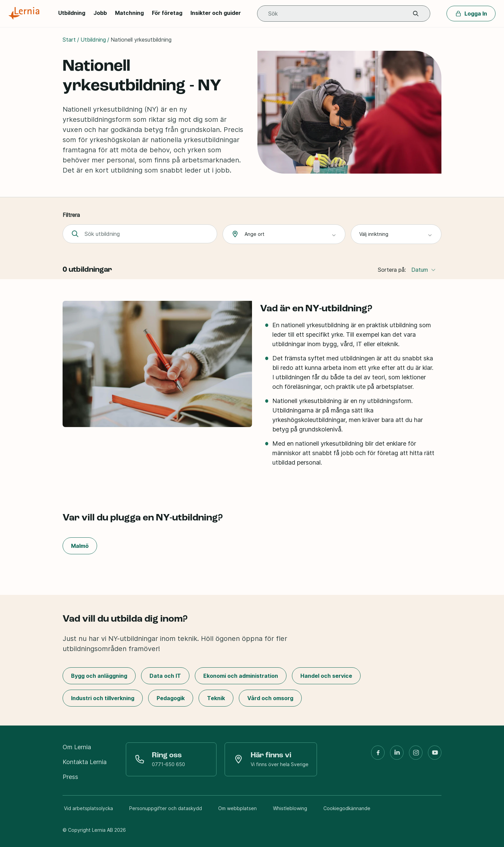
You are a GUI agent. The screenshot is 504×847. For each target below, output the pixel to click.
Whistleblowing (290, 808)
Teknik (216, 698)
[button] (416, 14)
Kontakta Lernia (85, 762)
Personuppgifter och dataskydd (166, 808)
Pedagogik (171, 698)
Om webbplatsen (237, 808)
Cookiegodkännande (347, 808)
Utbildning (72, 13)
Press (70, 777)
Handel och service (326, 676)
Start (69, 40)
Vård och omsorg (270, 698)
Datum (424, 269)
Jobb (100, 13)
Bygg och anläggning (99, 676)
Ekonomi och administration (241, 676)
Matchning (129, 13)
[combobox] (284, 234)
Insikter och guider (216, 13)
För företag (167, 13)
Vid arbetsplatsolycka (88, 808)
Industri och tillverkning (103, 698)
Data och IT (165, 676)
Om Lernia (77, 747)
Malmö (80, 546)
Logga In (471, 14)
